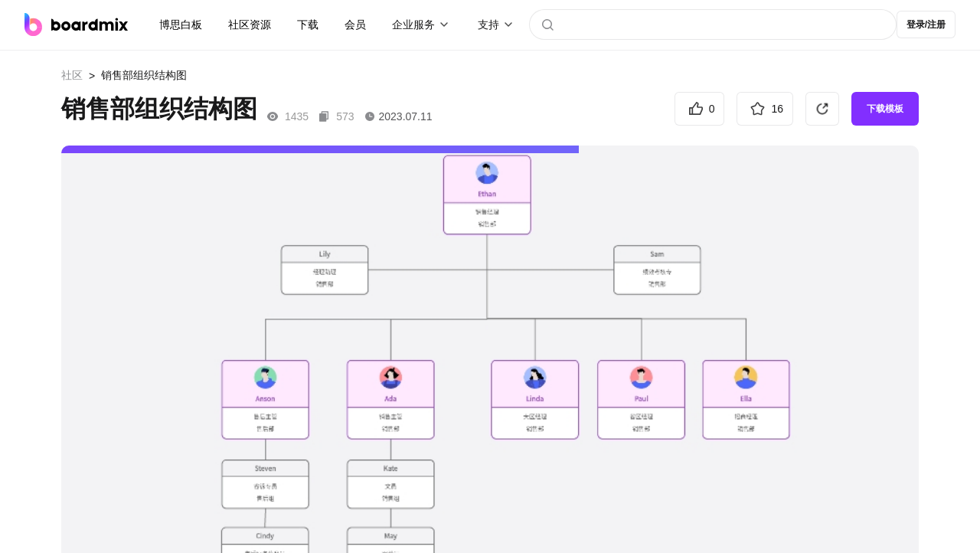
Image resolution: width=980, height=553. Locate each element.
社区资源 (250, 25)
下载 (308, 25)
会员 (355, 25)
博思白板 (181, 25)
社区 (72, 75)
